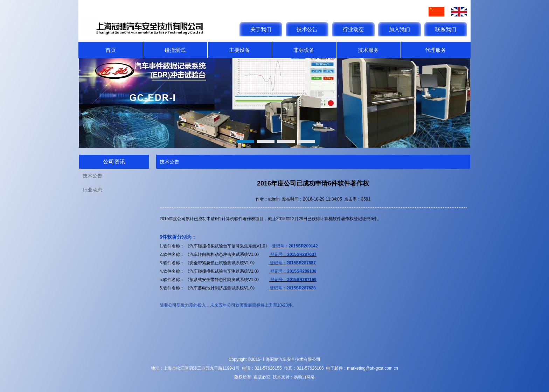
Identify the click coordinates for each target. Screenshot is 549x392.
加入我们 (399, 29)
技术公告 (307, 29)
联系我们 (446, 29)
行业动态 (353, 29)
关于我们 (261, 29)
